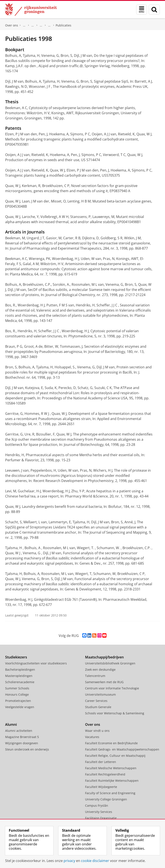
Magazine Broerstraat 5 (22, 737)
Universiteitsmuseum (100, 694)
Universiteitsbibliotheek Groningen (110, 663)
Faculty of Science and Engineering (24, 25)
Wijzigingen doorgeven (22, 743)
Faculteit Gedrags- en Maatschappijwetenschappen (122, 749)
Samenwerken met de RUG (104, 682)
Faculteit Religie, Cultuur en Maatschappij (115, 756)
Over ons (12, 25)
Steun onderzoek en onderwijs (27, 749)
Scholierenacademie (20, 682)
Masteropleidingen (19, 676)
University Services (99, 812)
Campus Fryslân (97, 805)
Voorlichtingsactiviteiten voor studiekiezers (36, 663)
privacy (69, 861)
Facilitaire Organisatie (101, 818)
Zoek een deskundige (100, 670)
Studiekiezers (16, 657)
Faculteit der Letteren (101, 762)
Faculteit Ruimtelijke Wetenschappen (112, 781)
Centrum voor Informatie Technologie (112, 688)
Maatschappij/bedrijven (104, 657)
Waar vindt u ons (97, 731)
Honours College (17, 694)
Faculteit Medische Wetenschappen (111, 768)
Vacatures (92, 737)
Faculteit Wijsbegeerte (101, 787)
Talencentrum (95, 676)
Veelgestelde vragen (20, 707)
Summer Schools (17, 688)
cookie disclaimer (95, 861)
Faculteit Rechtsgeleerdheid (105, 774)
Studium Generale (98, 707)
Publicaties (63, 25)
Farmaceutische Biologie (49, 25)
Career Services (96, 701)
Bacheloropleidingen (20, 670)
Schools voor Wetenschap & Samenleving (115, 713)
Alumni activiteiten (19, 731)
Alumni (11, 724)
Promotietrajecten (18, 701)
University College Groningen (106, 799)
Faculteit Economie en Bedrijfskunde (111, 743)
